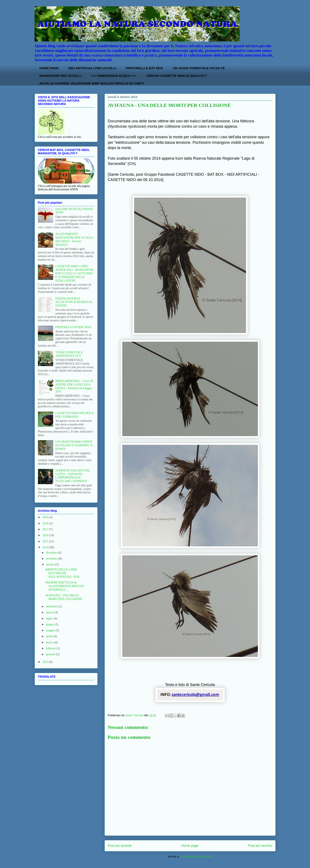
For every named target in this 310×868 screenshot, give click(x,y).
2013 (46, 662)
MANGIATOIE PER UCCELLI (60, 76)
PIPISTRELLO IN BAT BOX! (74, 327)
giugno (50, 624)
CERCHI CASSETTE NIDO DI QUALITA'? (177, 76)
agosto (50, 612)
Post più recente (120, 846)
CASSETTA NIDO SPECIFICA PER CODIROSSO (74, 415)
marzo (50, 642)
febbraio (51, 648)
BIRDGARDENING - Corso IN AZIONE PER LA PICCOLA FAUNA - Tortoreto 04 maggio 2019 (74, 386)
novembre (52, 559)
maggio (51, 630)
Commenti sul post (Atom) (196, 856)
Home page (190, 846)
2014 (46, 547)
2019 (46, 517)
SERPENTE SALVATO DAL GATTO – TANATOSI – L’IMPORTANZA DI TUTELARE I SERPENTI (73, 476)
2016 (46, 535)
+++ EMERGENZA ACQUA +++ (114, 76)
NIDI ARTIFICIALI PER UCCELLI (92, 68)
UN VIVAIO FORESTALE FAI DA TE (199, 68)
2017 (46, 529)
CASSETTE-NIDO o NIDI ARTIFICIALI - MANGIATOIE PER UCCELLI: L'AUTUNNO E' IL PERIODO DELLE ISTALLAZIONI (74, 273)
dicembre (52, 553)
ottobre (51, 565)
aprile (50, 636)
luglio (50, 619)
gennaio (51, 654)
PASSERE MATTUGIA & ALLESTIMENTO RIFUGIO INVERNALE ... (64, 586)
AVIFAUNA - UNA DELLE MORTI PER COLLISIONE (64, 597)
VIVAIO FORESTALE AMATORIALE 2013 (69, 354)
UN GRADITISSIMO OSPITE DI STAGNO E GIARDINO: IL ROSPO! (74, 445)
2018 (46, 523)
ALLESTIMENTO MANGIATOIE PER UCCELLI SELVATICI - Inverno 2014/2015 (74, 239)
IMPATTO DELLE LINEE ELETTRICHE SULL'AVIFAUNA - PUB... (63, 573)
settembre (52, 606)
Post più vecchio (260, 846)
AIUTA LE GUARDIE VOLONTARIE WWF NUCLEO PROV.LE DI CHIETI (92, 83)
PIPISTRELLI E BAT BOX (145, 68)
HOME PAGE (49, 68)
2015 (46, 541)
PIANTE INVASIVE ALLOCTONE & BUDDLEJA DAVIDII (74, 302)
